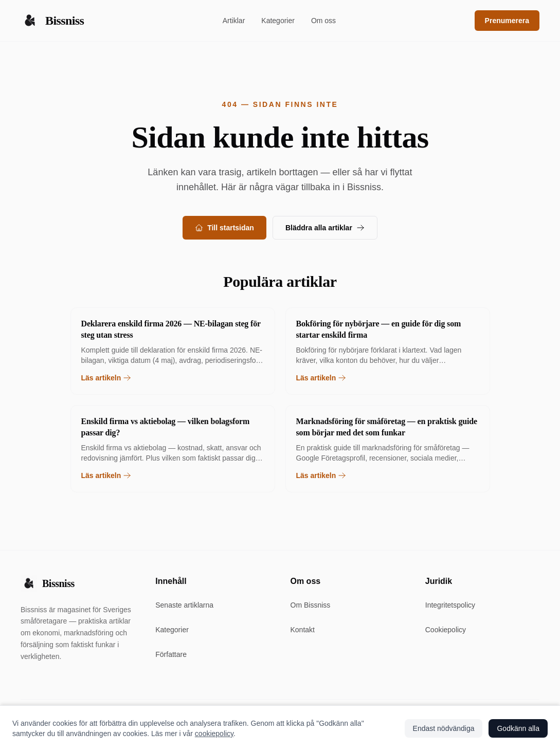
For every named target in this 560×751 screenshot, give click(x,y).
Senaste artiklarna (184, 605)
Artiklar (234, 21)
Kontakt (303, 630)
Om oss (323, 21)
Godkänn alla (518, 728)
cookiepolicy (214, 734)
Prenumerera (507, 21)
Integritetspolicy (450, 605)
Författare (171, 654)
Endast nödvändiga (444, 728)
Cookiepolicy (446, 630)
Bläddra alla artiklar (325, 228)
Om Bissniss (311, 605)
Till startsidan (224, 228)
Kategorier (278, 21)
